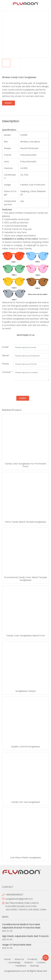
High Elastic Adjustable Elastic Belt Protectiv (25, 936)
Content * (7, 372)
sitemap (34, 966)
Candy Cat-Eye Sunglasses (26, 802)
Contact (41, 962)
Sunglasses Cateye (26, 691)
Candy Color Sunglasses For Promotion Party (26, 465)
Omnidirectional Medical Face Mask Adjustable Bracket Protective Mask (21, 926)
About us (19, 959)
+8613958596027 (14, 895)
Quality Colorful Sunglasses (26, 747)
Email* (5, 347)
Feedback (21, 966)
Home (7, 959)
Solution (29, 962)
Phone (5, 364)
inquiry (8, 103)
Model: (7, 135)
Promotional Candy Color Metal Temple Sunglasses (26, 579)
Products (32, 959)
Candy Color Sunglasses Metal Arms (26, 636)
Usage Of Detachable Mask (17, 945)
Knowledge (15, 962)
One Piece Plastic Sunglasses (26, 858)
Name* (6, 356)
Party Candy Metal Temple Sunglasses (26, 522)
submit (23, 398)
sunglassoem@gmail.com (19, 899)
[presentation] (23, 388)
